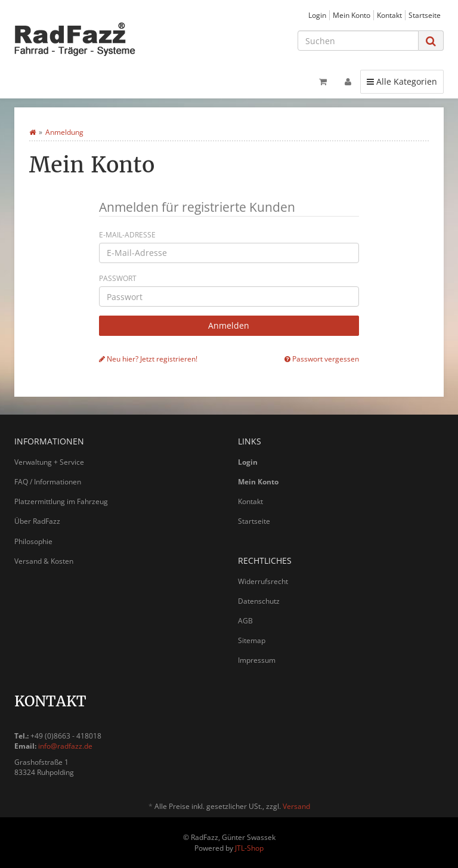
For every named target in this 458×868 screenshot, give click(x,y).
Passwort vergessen (322, 359)
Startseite (425, 15)
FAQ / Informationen (48, 482)
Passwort (118, 278)
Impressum (257, 660)
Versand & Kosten (44, 561)
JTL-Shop (249, 848)
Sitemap (252, 640)
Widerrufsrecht (263, 581)
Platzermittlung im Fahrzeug (61, 501)
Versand (296, 806)
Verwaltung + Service (49, 462)
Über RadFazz (37, 521)
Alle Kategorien (402, 81)
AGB (245, 621)
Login (317, 15)
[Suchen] (358, 41)
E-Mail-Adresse (127, 235)
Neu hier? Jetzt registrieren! (148, 359)
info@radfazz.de (65, 746)
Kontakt (389, 15)
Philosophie (33, 541)
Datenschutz (259, 601)
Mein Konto (352, 15)
